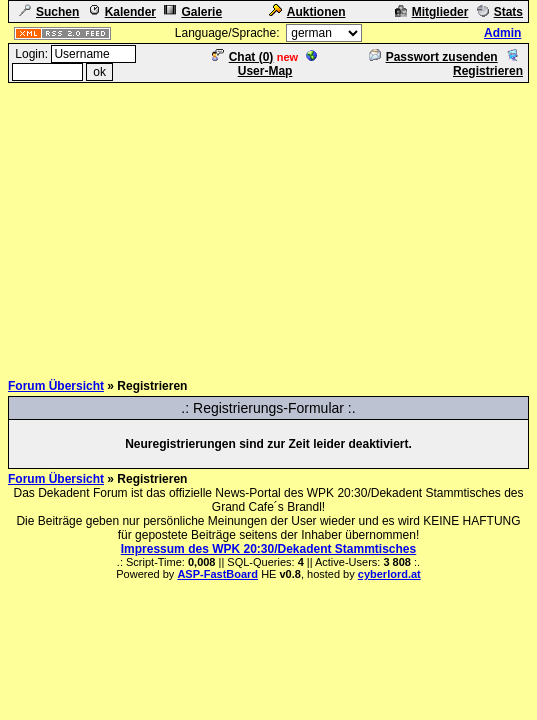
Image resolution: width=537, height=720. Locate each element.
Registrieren (488, 64)
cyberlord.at (389, 574)
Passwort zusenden (433, 57)
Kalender (122, 12)
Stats (500, 12)
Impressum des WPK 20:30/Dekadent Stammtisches (268, 549)
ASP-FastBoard (217, 574)
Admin (502, 33)
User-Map (278, 64)
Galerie (193, 12)
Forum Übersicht (56, 386)
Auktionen (307, 12)
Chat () (243, 57)
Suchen (49, 12)
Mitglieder (432, 12)
